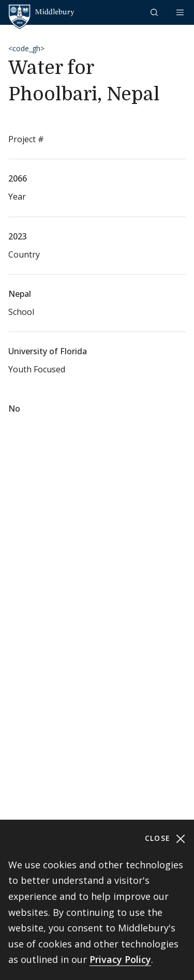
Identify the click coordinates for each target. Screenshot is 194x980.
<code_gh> (26, 48)
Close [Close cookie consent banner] (165, 839)
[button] (155, 12)
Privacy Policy (120, 959)
